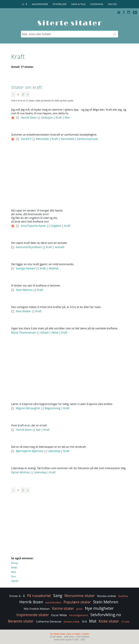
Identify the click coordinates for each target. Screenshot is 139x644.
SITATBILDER (60, 4)
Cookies (85, 634)
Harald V (26, 139)
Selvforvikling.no (106, 615)
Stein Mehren (24, 290)
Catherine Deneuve (49, 621)
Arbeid (44, 332)
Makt (14, 567)
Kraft (59, 117)
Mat (93, 621)
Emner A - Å (17, 596)
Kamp (15, 563)
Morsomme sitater (80, 596)
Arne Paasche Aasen (33, 226)
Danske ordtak (72, 622)
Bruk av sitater (74, 634)
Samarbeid (67, 139)
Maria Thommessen (24, 332)
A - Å (25, 4)
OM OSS (112, 4)
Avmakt (60, 247)
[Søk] (115, 34)
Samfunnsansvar (88, 139)
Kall (38, 430)
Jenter (79, 609)
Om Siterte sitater (58, 634)
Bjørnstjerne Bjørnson (30, 451)
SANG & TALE (78, 4)
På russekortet (39, 596)
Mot (67, 117)
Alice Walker (23, 311)
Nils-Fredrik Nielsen (37, 609)
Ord (84, 621)
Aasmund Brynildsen (29, 247)
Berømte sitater (21, 621)
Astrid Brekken (53, 602)
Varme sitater (63, 608)
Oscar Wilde (59, 615)
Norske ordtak (107, 596)
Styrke (15, 581)
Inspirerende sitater (33, 615)
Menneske (42, 139)
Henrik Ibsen (29, 117)
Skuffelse (123, 596)
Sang (58, 595)
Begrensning (52, 408)
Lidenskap (54, 451)
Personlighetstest (79, 615)
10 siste (125, 622)
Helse (55, 332)
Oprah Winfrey (20, 472)
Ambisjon (47, 117)
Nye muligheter (99, 608)
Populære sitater (77, 602)
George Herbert (26, 268)
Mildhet (54, 268)
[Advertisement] (69, 179)
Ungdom (56, 226)
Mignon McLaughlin (28, 408)
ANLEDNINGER (40, 4)
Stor (14, 576)
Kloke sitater (109, 621)
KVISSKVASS (97, 4)
